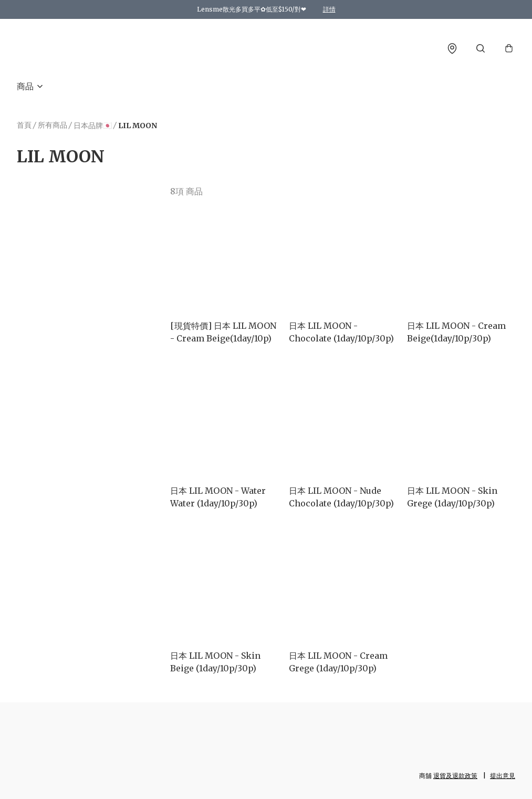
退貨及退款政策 (455, 776)
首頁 (24, 125)
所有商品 (53, 125)
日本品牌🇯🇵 (93, 126)
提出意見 (503, 776)
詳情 (329, 9)
